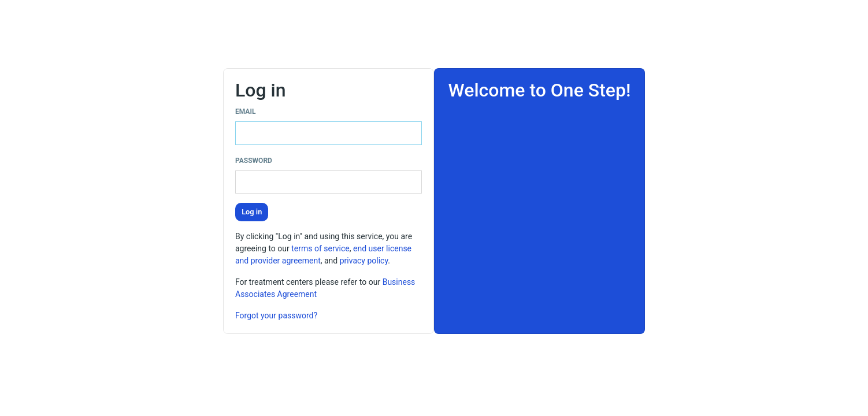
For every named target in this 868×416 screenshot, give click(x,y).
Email (245, 112)
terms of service (320, 248)
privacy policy (364, 261)
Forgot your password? (276, 315)
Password (254, 161)
